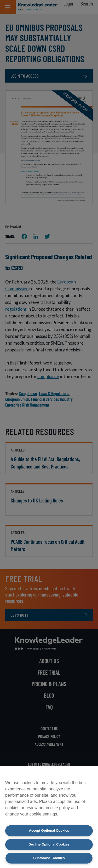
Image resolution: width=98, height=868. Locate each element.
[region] (49, 817)
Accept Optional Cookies (49, 831)
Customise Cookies (49, 858)
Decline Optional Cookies (49, 844)
